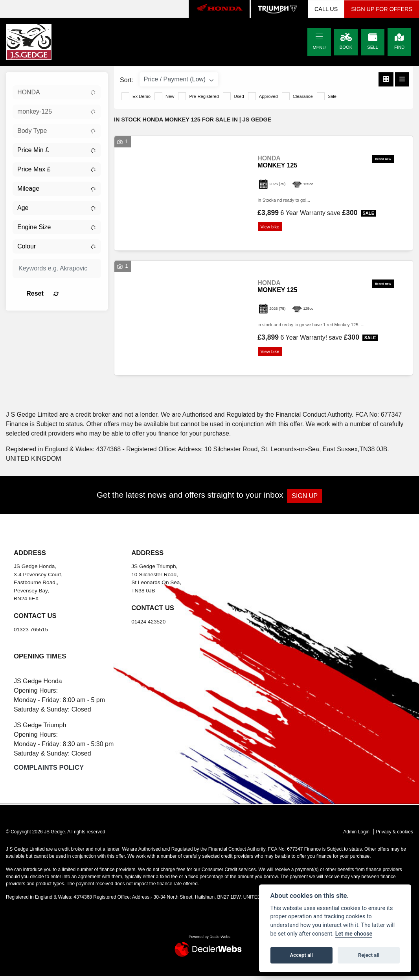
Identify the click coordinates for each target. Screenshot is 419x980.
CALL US (326, 9)
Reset (70, 293)
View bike (272, 228)
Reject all (369, 955)
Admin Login (356, 835)
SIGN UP (309, 499)
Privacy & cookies (394, 835)
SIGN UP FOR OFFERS (382, 9)
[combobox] (57, 92)
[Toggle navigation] (319, 37)
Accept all (301, 955)
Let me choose (354, 934)
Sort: (127, 80)
